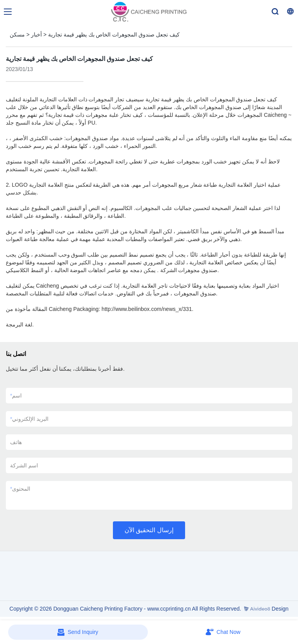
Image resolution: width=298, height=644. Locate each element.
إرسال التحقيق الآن (149, 530)
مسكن (17, 35)
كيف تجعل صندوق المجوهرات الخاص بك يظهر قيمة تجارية (114, 35)
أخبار (36, 35)
